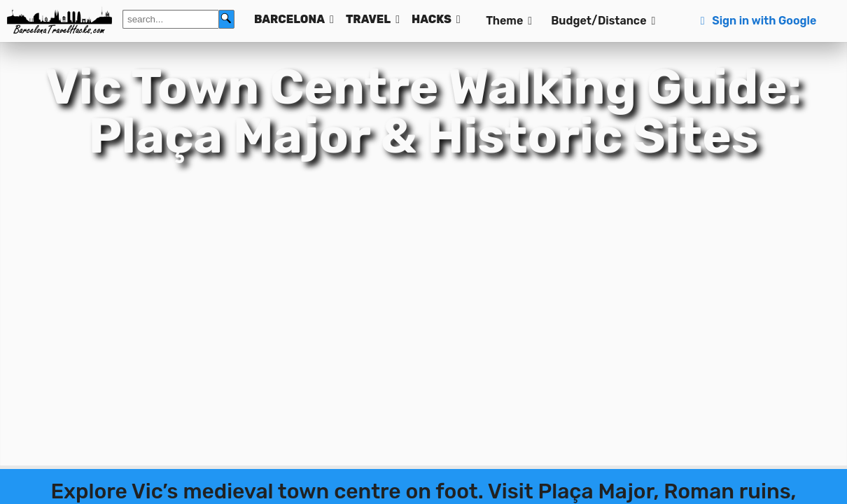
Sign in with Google (756, 21)
